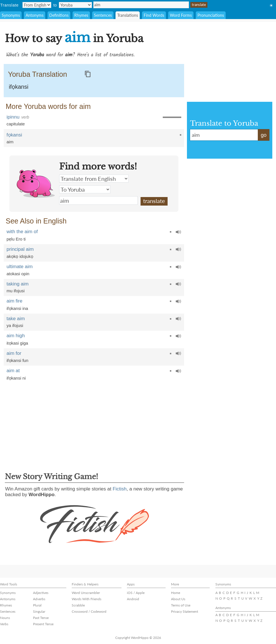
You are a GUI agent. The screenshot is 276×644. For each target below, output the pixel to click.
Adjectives (41, 593)
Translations (128, 15)
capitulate (16, 124)
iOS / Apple (136, 593)
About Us (178, 599)
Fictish (120, 489)
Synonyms (11, 15)
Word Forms (181, 15)
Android (133, 599)
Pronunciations (211, 15)
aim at (13, 371)
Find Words (154, 15)
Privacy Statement (185, 611)
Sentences (103, 15)
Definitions (59, 15)
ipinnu (13, 117)
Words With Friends (86, 599)
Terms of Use (181, 605)
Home (176, 593)
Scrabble (78, 605)
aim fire (15, 301)
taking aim (17, 284)
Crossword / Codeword (89, 611)
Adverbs (39, 599)
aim (141, 5)
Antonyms (35, 15)
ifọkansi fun (17, 360)
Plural (37, 605)
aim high (16, 336)
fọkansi (14, 135)
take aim (16, 319)
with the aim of (22, 232)
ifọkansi (19, 87)
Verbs (4, 624)
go (263, 135)
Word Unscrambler (86, 593)
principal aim (20, 249)
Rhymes (81, 15)
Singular (39, 611)
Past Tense (41, 618)
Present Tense (43, 624)
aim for (14, 353)
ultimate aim (20, 267)
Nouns (5, 618)
